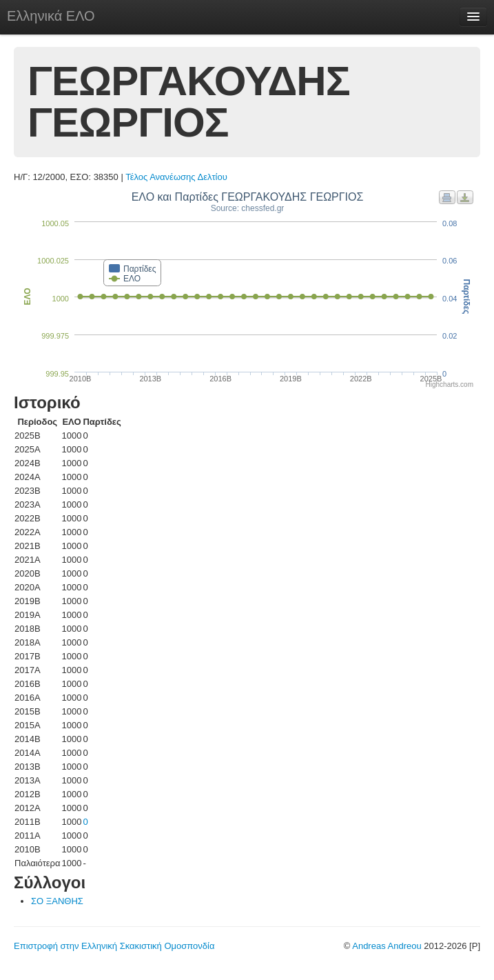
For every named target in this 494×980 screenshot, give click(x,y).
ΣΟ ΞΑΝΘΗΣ (57, 901)
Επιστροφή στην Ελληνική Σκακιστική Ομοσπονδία (114, 946)
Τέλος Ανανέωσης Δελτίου (176, 177)
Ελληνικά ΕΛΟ (51, 16)
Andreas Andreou (387, 946)
